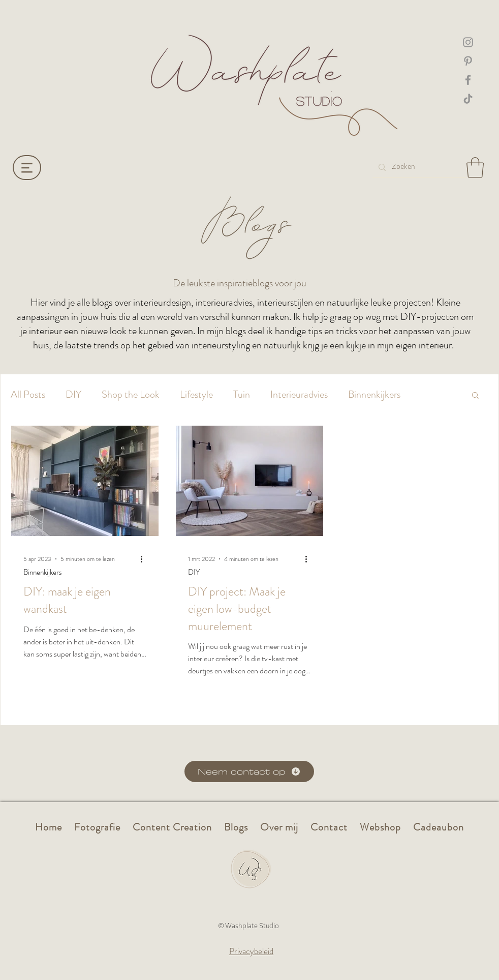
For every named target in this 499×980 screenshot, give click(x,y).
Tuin (242, 395)
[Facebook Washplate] (468, 80)
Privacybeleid (251, 951)
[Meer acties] (145, 559)
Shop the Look (131, 395)
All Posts (28, 395)
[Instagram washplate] (468, 42)
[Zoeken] (418, 167)
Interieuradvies (299, 395)
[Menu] (27, 168)
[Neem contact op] (249, 771)
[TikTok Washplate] (468, 99)
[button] (475, 167)
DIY (73, 395)
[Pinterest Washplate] (468, 61)
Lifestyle (196, 395)
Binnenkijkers (374, 395)
